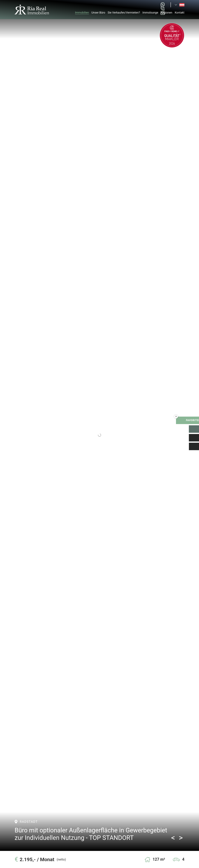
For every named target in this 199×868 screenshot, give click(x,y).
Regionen (166, 13)
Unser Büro (98, 13)
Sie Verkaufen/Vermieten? (124, 13)
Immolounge (150, 13)
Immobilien (82, 13)
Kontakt (180, 13)
